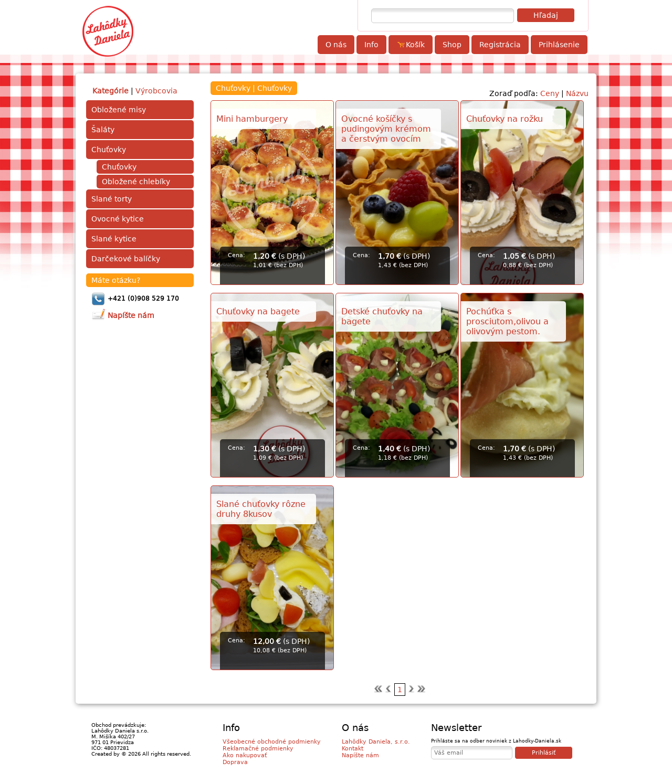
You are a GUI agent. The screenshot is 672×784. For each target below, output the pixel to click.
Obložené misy (119, 110)
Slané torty (112, 199)
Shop (452, 45)
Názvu (577, 93)
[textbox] (443, 16)
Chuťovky (109, 150)
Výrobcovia (156, 91)
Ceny (550, 93)
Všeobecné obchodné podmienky (272, 742)
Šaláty (103, 130)
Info (371, 45)
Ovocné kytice (118, 219)
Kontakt (353, 749)
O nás (336, 45)
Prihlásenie (559, 45)
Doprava (235, 762)
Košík (411, 45)
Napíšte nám (360, 755)
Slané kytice (114, 239)
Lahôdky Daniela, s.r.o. (376, 742)
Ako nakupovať (245, 755)
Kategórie (111, 91)
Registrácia (500, 45)
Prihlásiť (544, 753)
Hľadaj (546, 15)
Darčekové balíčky (126, 259)
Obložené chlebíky (136, 182)
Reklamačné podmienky (258, 749)
